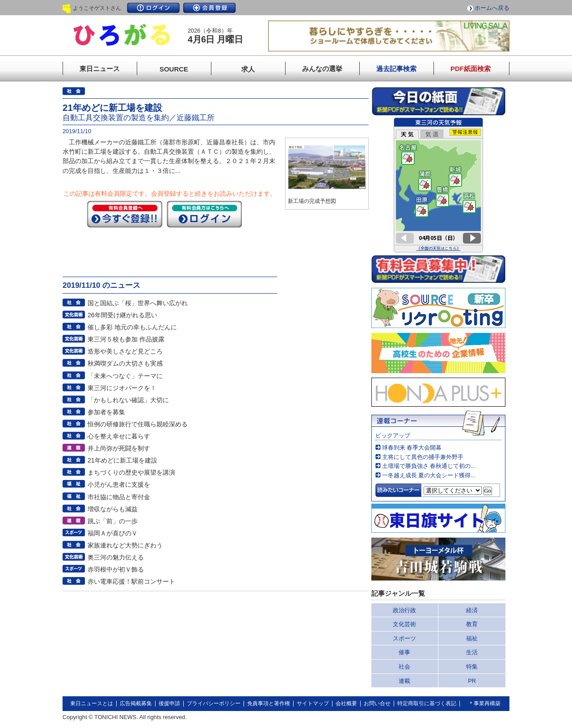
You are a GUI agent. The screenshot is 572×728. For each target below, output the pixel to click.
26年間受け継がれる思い (122, 315)
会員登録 (210, 8)
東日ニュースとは (92, 703)
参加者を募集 (106, 412)
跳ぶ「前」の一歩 (113, 521)
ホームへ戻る (492, 8)
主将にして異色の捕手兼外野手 (423, 457)
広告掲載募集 (136, 703)
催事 (404, 652)
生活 (472, 652)
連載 (404, 681)
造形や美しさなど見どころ (125, 351)
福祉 (472, 638)
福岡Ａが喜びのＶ (113, 533)
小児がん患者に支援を (119, 484)
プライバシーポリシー (214, 703)
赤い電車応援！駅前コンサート (131, 581)
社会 (404, 667)
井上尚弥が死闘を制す (119, 448)
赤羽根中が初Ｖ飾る (116, 569)
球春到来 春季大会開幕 (412, 448)
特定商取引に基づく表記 (427, 703)
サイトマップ (313, 703)
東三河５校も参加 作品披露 (126, 339)
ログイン (153, 8)
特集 (472, 667)
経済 (472, 610)
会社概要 (346, 703)
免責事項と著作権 (269, 703)
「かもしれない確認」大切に (128, 400)
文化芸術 (404, 624)
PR (472, 681)
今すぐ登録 (125, 214)
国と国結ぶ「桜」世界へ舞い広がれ (138, 303)
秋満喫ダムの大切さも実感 (125, 363)
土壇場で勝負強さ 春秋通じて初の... (429, 466)
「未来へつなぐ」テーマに (125, 376)
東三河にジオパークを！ (122, 388)
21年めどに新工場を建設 (122, 460)
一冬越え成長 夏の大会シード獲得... (429, 475)
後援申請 (169, 703)
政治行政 (404, 610)
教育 (472, 624)
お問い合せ (377, 703)
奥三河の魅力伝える (116, 557)
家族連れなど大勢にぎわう (125, 545)
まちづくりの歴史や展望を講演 (131, 472)
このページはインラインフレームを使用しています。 (438, 185)
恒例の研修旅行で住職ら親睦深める (138, 424)
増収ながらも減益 (113, 509)
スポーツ (404, 638)
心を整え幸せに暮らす (119, 436)
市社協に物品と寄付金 (119, 497)
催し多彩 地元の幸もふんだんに (132, 327)
